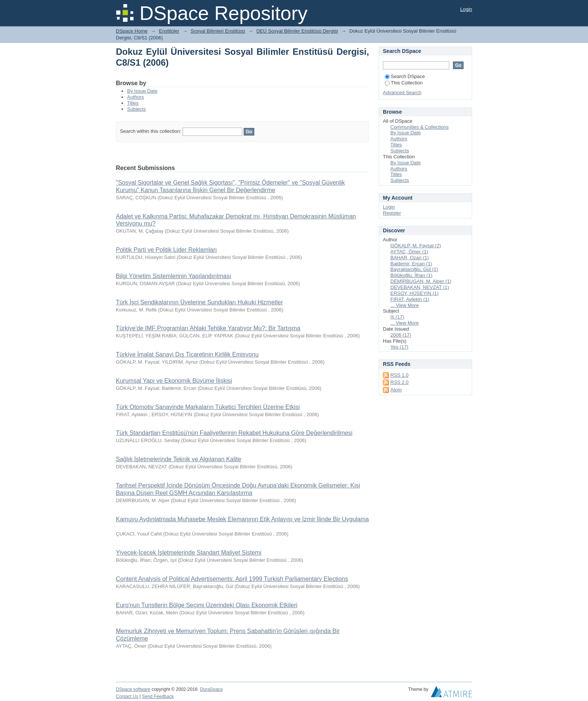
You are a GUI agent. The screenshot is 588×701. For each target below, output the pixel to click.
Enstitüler (169, 31)
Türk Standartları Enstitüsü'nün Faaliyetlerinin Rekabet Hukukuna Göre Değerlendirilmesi (234, 433)
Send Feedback (158, 696)
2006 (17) (401, 335)
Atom (396, 390)
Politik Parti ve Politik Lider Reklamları (166, 250)
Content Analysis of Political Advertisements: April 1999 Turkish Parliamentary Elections (232, 579)
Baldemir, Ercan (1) (411, 264)
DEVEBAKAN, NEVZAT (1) (420, 287)
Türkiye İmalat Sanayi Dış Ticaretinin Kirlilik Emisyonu (187, 354)
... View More (405, 305)
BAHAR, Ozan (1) (410, 258)
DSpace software (133, 689)
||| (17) (397, 317)
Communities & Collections (419, 127)
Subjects (136, 109)
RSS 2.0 (399, 382)
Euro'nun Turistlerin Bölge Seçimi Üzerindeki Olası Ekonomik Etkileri (207, 605)
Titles (133, 103)
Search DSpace (405, 76)
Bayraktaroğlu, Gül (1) (414, 269)
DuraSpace (211, 689)
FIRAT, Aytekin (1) (410, 299)
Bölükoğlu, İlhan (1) (411, 275)
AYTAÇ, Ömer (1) (409, 252)
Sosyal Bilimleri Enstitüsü (218, 31)
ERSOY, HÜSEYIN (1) (414, 293)
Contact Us (127, 696)
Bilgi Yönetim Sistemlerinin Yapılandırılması (174, 276)
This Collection (404, 83)
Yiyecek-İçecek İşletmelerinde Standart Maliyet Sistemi (189, 553)
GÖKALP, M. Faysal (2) (416, 246)
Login (466, 9)
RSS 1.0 (399, 375)
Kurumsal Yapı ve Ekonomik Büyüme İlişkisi (174, 381)
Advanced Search (402, 93)
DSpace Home (132, 31)
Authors (136, 97)
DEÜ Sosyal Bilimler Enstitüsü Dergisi (297, 31)
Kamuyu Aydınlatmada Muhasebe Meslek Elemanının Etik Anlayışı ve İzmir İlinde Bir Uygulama (242, 519)
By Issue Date (142, 91)
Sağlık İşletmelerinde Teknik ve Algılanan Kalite (178, 459)
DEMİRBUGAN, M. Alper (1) (421, 281)
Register (392, 213)
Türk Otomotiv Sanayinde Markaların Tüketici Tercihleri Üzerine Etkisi (208, 407)
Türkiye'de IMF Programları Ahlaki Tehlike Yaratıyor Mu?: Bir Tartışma (208, 328)
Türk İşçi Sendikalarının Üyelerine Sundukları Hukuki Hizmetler (199, 302)
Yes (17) (399, 347)
